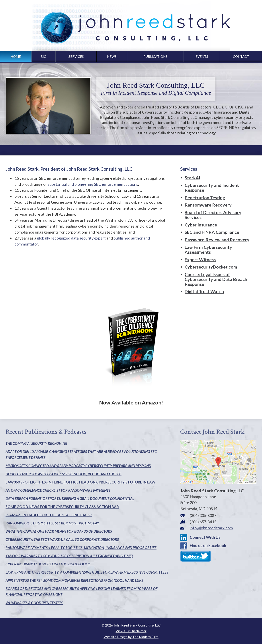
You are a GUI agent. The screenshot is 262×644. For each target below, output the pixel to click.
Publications (155, 56)
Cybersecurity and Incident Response (212, 188)
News (112, 56)
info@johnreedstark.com (211, 528)
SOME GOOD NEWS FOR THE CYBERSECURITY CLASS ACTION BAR (62, 507)
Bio (44, 56)
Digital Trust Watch (204, 291)
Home (16, 56)
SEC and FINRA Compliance (212, 232)
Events (202, 56)
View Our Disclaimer (131, 631)
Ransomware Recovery (208, 205)
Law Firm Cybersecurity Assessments (208, 249)
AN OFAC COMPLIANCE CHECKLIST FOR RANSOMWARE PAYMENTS (58, 490)
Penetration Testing (205, 197)
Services (76, 56)
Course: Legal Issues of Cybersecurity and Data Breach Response (216, 279)
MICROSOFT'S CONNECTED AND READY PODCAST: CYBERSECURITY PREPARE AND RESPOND (78, 466)
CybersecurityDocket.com (211, 267)
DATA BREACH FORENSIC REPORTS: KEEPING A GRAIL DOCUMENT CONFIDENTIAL (70, 498)
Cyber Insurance (201, 225)
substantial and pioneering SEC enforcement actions (93, 184)
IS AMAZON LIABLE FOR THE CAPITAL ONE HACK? (49, 515)
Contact (241, 56)
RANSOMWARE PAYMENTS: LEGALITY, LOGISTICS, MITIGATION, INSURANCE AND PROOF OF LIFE (81, 548)
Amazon (152, 402)
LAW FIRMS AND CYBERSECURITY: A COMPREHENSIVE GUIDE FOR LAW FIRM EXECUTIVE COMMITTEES (87, 572)
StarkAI (192, 178)
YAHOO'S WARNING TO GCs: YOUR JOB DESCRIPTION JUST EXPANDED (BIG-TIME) (69, 556)
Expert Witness (200, 259)
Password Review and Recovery (217, 240)
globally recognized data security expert (71, 238)
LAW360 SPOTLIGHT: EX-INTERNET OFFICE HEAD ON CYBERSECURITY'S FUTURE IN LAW (80, 482)
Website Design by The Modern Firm (131, 637)
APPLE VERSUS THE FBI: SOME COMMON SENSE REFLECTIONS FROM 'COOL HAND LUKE (74, 580)
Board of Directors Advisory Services (213, 215)
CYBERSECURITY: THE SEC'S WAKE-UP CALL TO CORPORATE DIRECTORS (62, 539)
